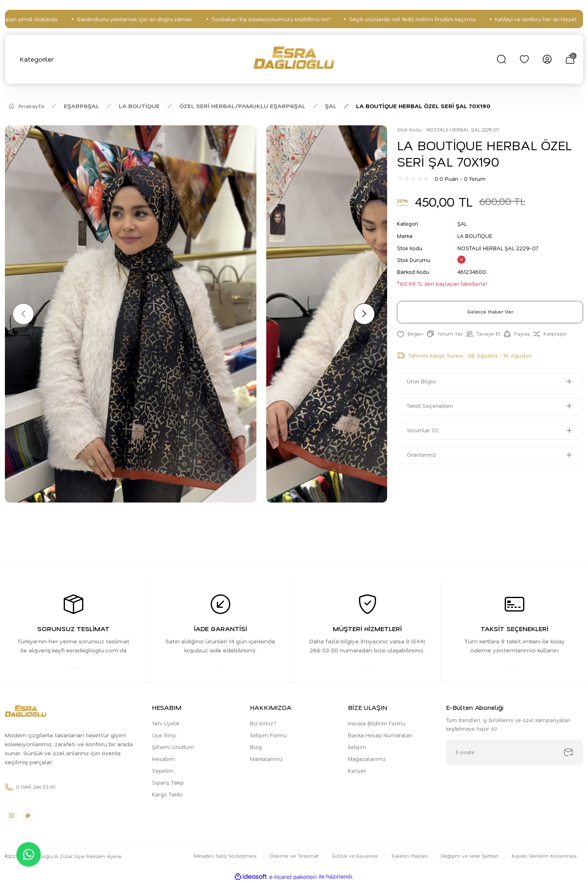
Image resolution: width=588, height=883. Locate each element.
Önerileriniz (422, 455)
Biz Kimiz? (263, 724)
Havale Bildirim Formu (377, 724)
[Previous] (24, 314)
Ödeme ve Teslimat (292, 856)
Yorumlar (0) (423, 430)
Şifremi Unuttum (173, 747)
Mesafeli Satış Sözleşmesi (223, 856)
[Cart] (570, 59)
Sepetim (163, 771)
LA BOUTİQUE (475, 235)
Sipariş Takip (168, 783)
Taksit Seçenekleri (430, 406)
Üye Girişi (164, 735)
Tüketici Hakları (408, 856)
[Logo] (294, 59)
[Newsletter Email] (514, 753)
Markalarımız (266, 759)
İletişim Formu (268, 735)
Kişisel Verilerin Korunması (544, 856)
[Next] (363, 314)
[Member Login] (547, 59)
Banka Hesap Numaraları (380, 735)
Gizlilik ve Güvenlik (353, 856)
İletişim (357, 747)
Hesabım (163, 759)
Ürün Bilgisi (422, 381)
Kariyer (357, 771)
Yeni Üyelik (166, 724)
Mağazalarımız (367, 759)
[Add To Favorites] (410, 334)
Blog (256, 747)
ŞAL (462, 224)
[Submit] (568, 753)
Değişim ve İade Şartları (469, 856)
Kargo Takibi (167, 795)
